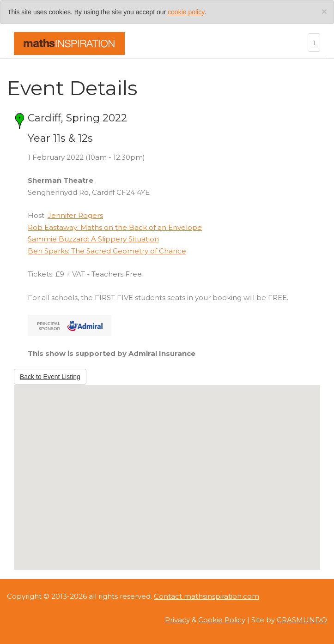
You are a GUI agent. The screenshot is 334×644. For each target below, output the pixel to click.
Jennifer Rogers (75, 215)
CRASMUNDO (302, 620)
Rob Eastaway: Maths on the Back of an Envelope (115, 227)
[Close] (324, 11)
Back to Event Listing (50, 377)
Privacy (177, 620)
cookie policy (186, 12)
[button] (167, 469)
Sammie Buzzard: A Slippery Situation (93, 239)
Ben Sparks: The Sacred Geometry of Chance (107, 251)
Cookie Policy (222, 620)
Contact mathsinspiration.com (206, 596)
